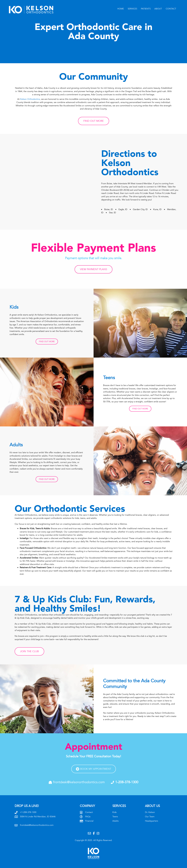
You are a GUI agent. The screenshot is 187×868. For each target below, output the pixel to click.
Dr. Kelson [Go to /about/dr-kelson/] (150, 812)
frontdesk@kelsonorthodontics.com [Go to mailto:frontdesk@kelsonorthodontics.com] (37, 825)
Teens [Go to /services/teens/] (115, 817)
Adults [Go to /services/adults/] (115, 821)
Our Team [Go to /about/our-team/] (150, 817)
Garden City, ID (141, 209)
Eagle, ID (124, 209)
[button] (47, 342)
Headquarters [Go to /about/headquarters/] (151, 821)
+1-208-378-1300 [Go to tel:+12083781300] (28, 812)
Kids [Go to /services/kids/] (114, 812)
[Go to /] (37, 10)
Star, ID (112, 213)
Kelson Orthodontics (30, 99)
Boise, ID (110, 209)
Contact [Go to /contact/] (89, 812)
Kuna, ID (158, 209)
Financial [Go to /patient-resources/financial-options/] (89, 821)
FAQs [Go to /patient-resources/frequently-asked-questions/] (88, 817)
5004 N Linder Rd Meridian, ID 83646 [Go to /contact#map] (38, 817)
